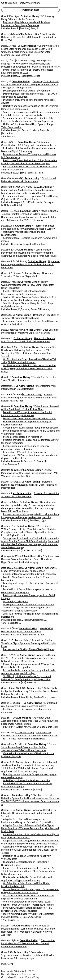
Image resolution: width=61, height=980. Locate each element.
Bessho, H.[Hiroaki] (11, 482)
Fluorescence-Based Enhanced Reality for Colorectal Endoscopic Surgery (28, 227)
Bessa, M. (6, 81)
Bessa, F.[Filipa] (9, 46)
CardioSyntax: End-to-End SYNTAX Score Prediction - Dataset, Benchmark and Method (28, 943)
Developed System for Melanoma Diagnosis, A (27, 275)
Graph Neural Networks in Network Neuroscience (29, 180)
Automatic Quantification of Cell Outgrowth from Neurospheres (29, 144)
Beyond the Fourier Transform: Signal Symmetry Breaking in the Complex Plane (29, 643)
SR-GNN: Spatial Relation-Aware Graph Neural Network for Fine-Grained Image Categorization (26, 678)
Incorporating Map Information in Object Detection (28, 387)
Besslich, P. (7, 718)
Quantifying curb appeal (16, 601)
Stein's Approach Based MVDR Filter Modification (29, 914)
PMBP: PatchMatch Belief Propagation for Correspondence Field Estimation (24, 292)
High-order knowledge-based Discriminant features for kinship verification (30, 264)
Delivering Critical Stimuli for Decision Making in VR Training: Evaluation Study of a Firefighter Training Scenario (30, 84)
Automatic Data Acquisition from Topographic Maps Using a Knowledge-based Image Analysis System (30, 721)
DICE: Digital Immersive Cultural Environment (27, 91)
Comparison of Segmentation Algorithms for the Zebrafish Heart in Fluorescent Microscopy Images (28, 955)
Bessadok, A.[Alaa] (11, 178)
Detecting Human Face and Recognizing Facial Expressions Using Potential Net (29, 485)
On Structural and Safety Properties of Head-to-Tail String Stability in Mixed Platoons (29, 361)
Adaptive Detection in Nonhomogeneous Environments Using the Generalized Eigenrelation (27, 821)
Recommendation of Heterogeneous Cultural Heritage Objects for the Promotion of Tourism (30, 198)
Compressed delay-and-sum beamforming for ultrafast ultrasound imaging (29, 764)
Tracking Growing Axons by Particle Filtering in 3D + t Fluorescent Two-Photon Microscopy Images (30, 299)
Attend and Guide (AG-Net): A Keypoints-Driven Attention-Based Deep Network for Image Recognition (28, 658)
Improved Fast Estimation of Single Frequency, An (29, 868)
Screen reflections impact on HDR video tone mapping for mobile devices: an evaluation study (30, 114)
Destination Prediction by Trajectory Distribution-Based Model (30, 316)
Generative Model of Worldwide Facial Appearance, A (29, 569)
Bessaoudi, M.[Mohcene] (14, 261)
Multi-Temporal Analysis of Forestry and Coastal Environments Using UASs (27, 71)
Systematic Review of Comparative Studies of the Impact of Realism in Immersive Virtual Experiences (28, 120)
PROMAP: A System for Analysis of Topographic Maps (31, 727)
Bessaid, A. (7, 226)
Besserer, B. (7, 406)
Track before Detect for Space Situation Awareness (29, 379)
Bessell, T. (6, 377)
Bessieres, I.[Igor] (10, 502)
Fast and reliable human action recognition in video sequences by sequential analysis (29, 672)
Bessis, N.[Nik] (9, 655)
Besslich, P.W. (8, 732)
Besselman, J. (8, 386)
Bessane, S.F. (8, 250)
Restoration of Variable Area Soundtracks (24, 452)
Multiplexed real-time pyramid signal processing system (29, 704)
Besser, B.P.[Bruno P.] (12, 394)
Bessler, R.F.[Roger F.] (12, 703)
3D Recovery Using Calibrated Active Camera (28, 18)
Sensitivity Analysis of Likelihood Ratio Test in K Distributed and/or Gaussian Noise (26, 909)
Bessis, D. (6, 640)
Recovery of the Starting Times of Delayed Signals (29, 649)
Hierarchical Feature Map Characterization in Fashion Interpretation (28, 340)
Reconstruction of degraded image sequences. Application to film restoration (26, 447)
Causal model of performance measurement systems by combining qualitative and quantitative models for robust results (29, 253)
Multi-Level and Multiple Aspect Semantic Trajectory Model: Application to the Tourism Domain (28, 191)
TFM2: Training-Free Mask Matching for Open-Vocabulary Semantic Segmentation (26, 609)
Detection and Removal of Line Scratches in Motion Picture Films (30, 408)
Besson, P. (6, 926)
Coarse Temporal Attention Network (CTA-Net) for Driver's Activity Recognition (28, 666)
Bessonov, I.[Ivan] (10, 940)
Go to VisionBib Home (13, 3)
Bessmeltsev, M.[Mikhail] (14, 744)
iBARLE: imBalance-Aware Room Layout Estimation (29, 574)
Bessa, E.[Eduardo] (11, 34)
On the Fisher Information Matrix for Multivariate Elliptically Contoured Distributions (28, 897)
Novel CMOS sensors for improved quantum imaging (27, 630)
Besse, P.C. (7, 315)
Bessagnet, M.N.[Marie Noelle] (17, 187)
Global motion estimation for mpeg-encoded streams (31, 428)
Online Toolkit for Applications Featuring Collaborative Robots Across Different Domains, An (30, 691)
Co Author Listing (30, 16)
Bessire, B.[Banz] (10, 628)
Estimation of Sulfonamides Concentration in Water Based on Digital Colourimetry (29, 150)
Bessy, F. (5, 952)
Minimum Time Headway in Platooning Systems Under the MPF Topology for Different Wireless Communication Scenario (29, 352)
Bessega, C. (7, 338)
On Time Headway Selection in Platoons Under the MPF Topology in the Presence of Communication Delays (28, 368)
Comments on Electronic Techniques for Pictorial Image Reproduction (30, 734)
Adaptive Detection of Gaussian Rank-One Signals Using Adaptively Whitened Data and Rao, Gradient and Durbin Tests (30, 828)
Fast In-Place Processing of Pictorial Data (24, 739)
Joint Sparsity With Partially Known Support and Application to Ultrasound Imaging (27, 770)
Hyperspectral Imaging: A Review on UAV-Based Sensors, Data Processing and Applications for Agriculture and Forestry (30, 64)
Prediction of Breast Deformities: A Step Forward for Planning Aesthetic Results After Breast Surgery (29, 162)
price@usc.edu (14, 974)
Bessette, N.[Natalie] (12, 470)
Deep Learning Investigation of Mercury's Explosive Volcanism (30, 331)
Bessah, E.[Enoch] (10, 211)
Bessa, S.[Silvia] (9, 142)
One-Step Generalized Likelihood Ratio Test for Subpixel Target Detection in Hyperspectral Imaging (28, 903)
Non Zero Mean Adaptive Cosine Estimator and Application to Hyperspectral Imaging (27, 879)
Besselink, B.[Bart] (11, 347)
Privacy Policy (32, 3)
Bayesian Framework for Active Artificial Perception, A (30, 495)
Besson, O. (7, 810)
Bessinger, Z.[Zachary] (13, 568)
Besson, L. (6, 795)
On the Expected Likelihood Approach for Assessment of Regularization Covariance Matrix (30, 891)
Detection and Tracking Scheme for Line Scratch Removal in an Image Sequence (27, 414)
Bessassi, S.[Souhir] (11, 273)
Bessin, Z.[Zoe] (9, 526)
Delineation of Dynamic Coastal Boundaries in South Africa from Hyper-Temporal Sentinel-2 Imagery (30, 559)
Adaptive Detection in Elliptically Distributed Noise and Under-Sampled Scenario (29, 813)
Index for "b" (8, 964)
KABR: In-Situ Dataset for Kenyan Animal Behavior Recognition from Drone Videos (29, 37)
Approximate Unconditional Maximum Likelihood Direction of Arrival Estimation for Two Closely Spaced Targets (29, 850)
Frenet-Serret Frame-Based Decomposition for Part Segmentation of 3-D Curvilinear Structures (29, 747)
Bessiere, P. (7, 493)
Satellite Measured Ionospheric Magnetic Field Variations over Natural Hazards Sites (29, 398)
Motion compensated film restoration (23, 437)
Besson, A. (7, 762)
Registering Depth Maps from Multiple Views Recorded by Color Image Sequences (26, 24)
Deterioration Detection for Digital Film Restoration (30, 418)
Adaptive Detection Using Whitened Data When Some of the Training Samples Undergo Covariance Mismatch (30, 842)
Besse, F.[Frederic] (11, 282)
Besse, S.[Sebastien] (11, 330)
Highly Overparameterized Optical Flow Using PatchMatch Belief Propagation (28, 285)
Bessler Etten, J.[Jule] (12, 688)
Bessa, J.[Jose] (9, 61)
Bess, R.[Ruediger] (11, 16)
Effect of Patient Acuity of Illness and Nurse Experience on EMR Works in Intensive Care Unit (29, 473)
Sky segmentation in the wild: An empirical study (28, 604)
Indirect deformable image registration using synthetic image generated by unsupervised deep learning (30, 516)
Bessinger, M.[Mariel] (12, 556)
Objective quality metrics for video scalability (26, 780)
